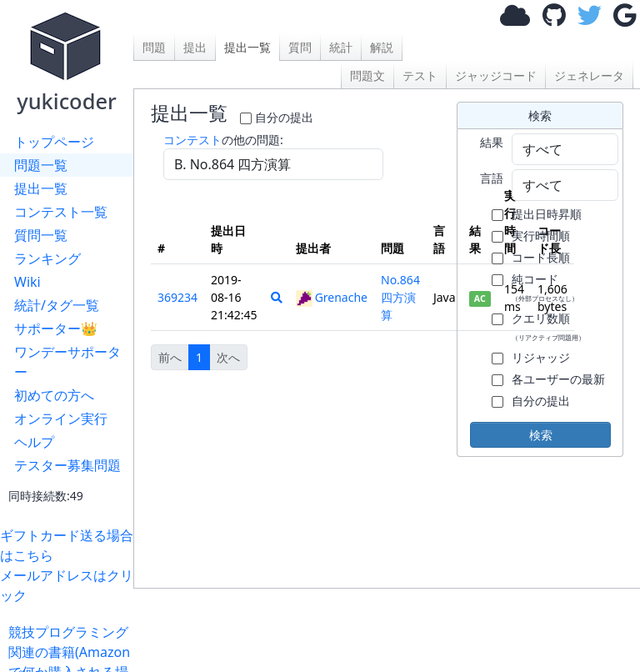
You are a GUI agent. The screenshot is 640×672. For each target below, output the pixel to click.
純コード (545, 287)
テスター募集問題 (67, 465)
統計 (341, 47)
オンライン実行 (61, 419)
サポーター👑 (56, 328)
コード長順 (541, 257)
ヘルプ (34, 442)
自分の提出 (284, 117)
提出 (195, 47)
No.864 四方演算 (400, 297)
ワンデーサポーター (67, 362)
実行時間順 (541, 236)
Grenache (332, 297)
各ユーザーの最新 (558, 379)
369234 (177, 297)
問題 (154, 47)
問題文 (367, 75)
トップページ (54, 142)
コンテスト (192, 140)
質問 (300, 47)
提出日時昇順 (547, 214)
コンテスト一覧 (61, 212)
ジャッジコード (496, 75)
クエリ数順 (548, 326)
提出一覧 (41, 188)
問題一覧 (41, 165)
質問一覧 (41, 235)
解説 (382, 47)
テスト (420, 75)
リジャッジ (541, 357)
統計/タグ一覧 (57, 305)
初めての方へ (54, 395)
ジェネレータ (589, 75)
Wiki (27, 282)
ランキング (47, 258)
